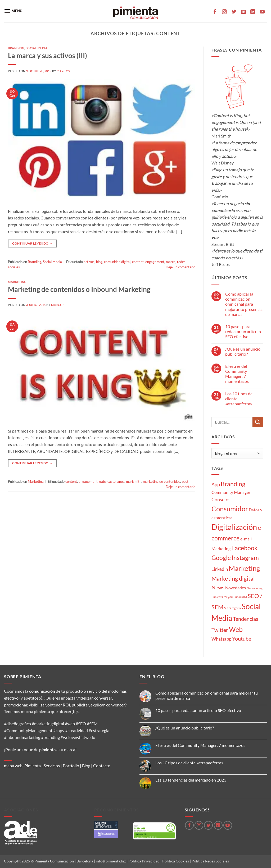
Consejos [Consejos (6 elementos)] (221, 499)
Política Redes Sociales (210, 861)
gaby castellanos (112, 481)
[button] (13, 11)
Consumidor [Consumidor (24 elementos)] (230, 509)
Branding (16, 48)
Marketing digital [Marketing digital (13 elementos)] (233, 578)
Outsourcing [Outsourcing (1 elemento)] (255, 588)
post (185, 481)
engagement (155, 262)
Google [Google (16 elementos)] (221, 558)
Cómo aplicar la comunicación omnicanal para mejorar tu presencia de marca (244, 304)
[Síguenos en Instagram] (224, 12)
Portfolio (71, 766)
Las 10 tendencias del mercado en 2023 (191, 780)
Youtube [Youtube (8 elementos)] (242, 639)
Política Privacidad (144, 861)
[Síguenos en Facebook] (215, 12)
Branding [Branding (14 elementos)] (233, 484)
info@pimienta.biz (111, 861)
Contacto (102, 766)
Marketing (17, 282)
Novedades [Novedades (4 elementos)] (236, 588)
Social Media (37, 48)
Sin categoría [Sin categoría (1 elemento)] (232, 608)
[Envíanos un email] (243, 12)
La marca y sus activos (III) (48, 56)
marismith (134, 481)
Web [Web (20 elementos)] (236, 629)
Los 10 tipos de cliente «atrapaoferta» (239, 399)
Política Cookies (176, 861)
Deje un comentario (180, 267)
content (138, 262)
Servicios (52, 766)
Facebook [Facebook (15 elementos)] (244, 548)
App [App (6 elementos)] (216, 484)
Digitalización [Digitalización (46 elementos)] (234, 527)
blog (99, 262)
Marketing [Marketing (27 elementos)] (244, 568)
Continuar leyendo (32, 243)
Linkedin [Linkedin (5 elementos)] (220, 569)
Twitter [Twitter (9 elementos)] (220, 630)
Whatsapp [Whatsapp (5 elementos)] (221, 639)
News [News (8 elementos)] (218, 587)
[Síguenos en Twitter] (234, 12)
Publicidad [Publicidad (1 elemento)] (240, 597)
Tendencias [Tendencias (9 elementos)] (246, 619)
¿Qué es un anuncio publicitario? (243, 351)
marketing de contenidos (162, 481)
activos (89, 262)
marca (171, 262)
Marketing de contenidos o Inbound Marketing (79, 289)
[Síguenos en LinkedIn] (253, 12)
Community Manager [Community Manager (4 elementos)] (231, 492)
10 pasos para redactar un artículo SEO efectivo (243, 331)
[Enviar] (258, 422)
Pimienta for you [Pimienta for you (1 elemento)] (222, 597)
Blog (86, 766)
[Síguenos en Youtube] (262, 12)
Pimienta (33, 766)
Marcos (63, 71)
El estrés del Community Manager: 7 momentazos (237, 374)
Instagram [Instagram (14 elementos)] (245, 558)
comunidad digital (117, 262)
